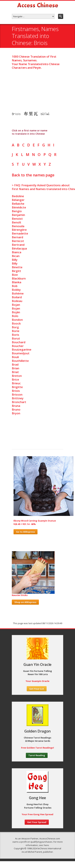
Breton (17, 376)
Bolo (15, 316)
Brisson (17, 394)
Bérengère (19, 230)
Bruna (16, 406)
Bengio (17, 211)
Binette (17, 267)
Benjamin (18, 215)
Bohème (18, 293)
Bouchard (19, 342)
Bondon (17, 320)
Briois (16, 391)
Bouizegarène (22, 349)
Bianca (17, 252)
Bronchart (19, 402)
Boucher (18, 346)
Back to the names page (33, 175)
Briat (15, 372)
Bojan (16, 305)
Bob (15, 286)
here (46, 845)
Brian (15, 368)
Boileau (17, 301)
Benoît (17, 222)
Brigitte (17, 387)
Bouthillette (20, 361)
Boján (16, 312)
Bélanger (18, 200)
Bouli (15, 357)
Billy (15, 260)
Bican (16, 256)
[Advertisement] (37, 87)
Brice (15, 379)
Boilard (17, 297)
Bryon (16, 413)
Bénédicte (19, 207)
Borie (16, 331)
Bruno (16, 409)
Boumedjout (21, 353)
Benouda (18, 226)
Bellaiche (18, 204)
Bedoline (18, 196)
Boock (16, 323)
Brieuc (16, 383)
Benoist (17, 219)
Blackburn (19, 278)
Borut (16, 338)
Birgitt (16, 271)
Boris (15, 335)
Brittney (18, 398)
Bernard (17, 237)
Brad (15, 364)
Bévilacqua (19, 248)
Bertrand (18, 245)
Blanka (17, 282)
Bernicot (18, 241)
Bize (15, 275)
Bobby (16, 290)
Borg (15, 327)
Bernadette (20, 233)
